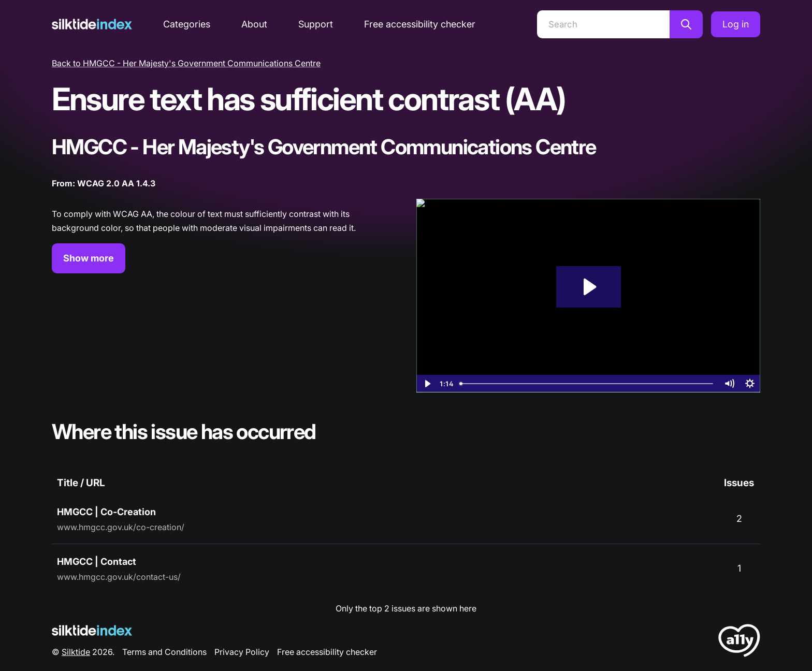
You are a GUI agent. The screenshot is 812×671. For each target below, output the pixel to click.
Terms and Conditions (164, 652)
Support (316, 24)
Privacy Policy (242, 652)
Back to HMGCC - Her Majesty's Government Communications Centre (186, 63)
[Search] (603, 24)
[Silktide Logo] (92, 630)
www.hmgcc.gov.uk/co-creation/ (121, 527)
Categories (187, 24)
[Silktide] (92, 24)
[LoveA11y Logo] (739, 642)
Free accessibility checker (420, 24)
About (254, 24)
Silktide (76, 652)
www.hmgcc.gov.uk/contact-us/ (119, 577)
